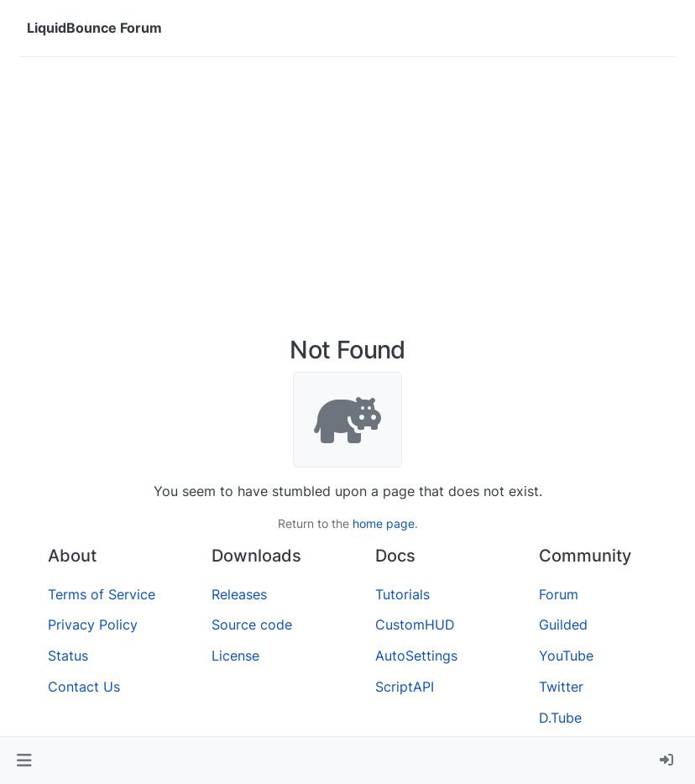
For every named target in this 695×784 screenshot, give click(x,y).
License (235, 656)
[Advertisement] (347, 196)
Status (68, 656)
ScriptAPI (405, 687)
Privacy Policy (93, 625)
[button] (24, 760)
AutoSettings (416, 656)
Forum (559, 594)
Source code (252, 625)
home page (384, 523)
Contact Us (84, 687)
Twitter (561, 687)
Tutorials (402, 594)
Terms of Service (102, 594)
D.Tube (560, 718)
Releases (239, 594)
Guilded (563, 625)
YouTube (566, 656)
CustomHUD (415, 625)
